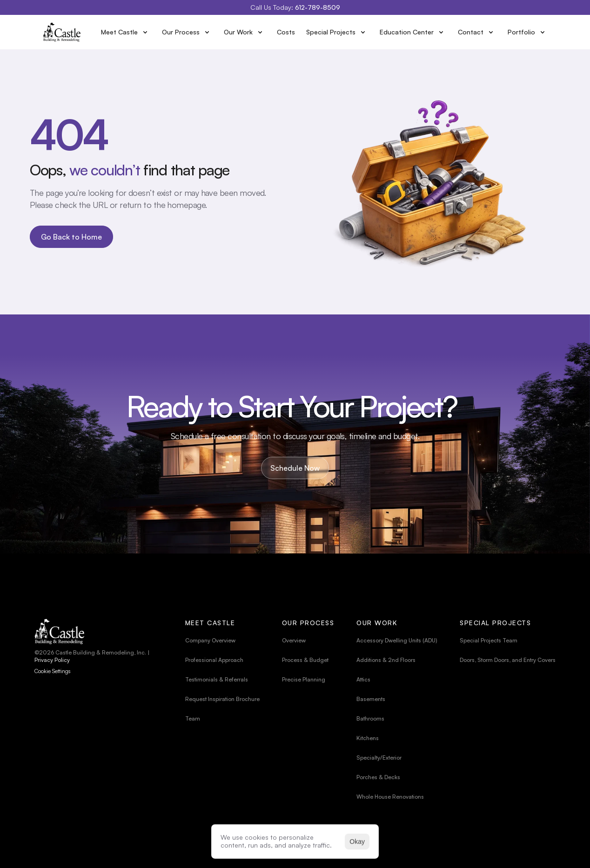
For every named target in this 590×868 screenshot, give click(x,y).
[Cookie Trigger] (53, 671)
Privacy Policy (52, 660)
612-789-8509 (318, 7)
